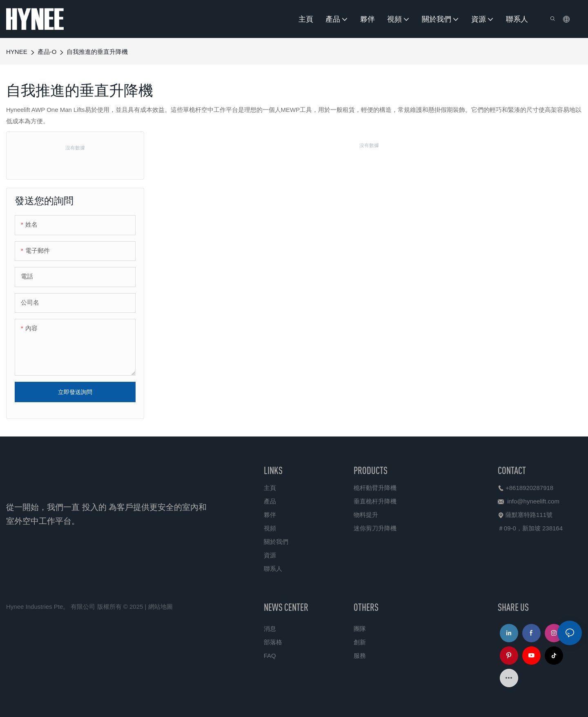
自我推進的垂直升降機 (97, 52)
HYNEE (17, 52)
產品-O (47, 52)
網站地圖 (160, 607)
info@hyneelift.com (533, 501)
